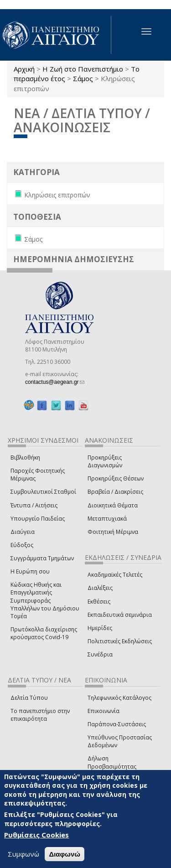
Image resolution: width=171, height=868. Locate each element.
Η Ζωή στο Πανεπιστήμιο (83, 69)
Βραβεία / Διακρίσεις (115, 492)
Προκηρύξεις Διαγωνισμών (105, 461)
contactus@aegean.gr (55, 382)
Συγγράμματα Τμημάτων (42, 558)
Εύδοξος (22, 545)
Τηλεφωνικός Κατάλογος (119, 698)
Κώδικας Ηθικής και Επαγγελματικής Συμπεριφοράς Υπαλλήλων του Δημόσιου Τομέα (45, 600)
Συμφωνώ (23, 854)
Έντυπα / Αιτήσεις (34, 505)
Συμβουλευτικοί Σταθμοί (43, 492)
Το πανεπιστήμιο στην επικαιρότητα (40, 715)
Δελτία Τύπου (29, 698)
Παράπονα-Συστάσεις (117, 724)
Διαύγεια (23, 532)
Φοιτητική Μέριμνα (113, 532)
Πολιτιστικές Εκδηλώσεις (120, 641)
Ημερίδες (100, 628)
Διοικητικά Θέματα (113, 505)
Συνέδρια (100, 654)
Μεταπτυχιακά (107, 519)
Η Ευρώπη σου (30, 571)
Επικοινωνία (104, 711)
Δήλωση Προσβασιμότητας (112, 762)
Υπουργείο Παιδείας (38, 519)
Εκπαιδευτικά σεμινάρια (120, 615)
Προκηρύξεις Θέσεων (116, 478)
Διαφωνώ (65, 855)
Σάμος (83, 78)
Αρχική (24, 69)
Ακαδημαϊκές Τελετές (115, 575)
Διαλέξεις (100, 588)
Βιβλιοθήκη (25, 457)
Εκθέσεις (99, 602)
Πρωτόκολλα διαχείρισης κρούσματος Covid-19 (44, 633)
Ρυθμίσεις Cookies (36, 835)
